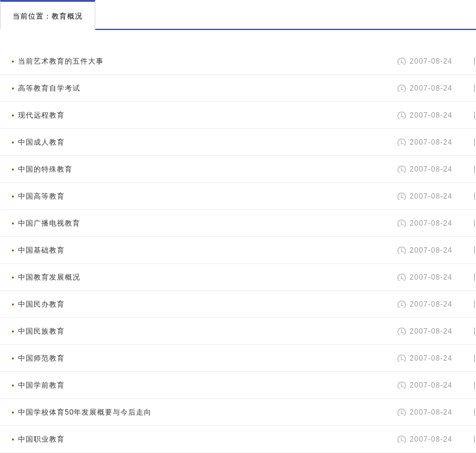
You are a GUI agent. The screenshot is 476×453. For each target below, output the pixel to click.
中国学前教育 (41, 385)
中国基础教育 (41, 250)
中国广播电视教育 (49, 223)
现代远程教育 (41, 115)
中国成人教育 (41, 142)
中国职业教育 (41, 439)
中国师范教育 (41, 358)
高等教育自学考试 (49, 88)
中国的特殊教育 (45, 169)
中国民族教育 (41, 331)
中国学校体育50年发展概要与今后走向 (85, 412)
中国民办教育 (41, 304)
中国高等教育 (41, 196)
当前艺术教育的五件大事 (61, 61)
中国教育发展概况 (49, 277)
